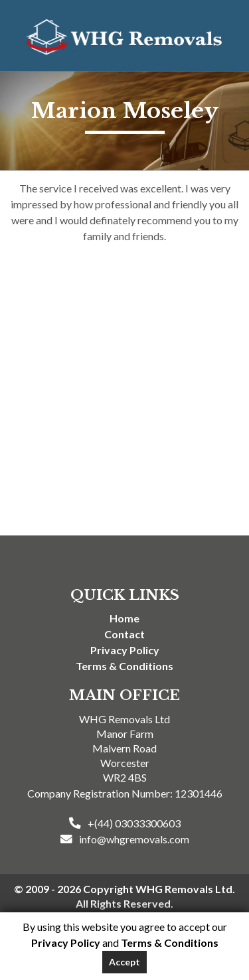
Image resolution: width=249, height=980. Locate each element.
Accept (124, 962)
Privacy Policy (125, 650)
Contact (124, 634)
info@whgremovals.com (134, 839)
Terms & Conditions (124, 666)
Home (124, 618)
